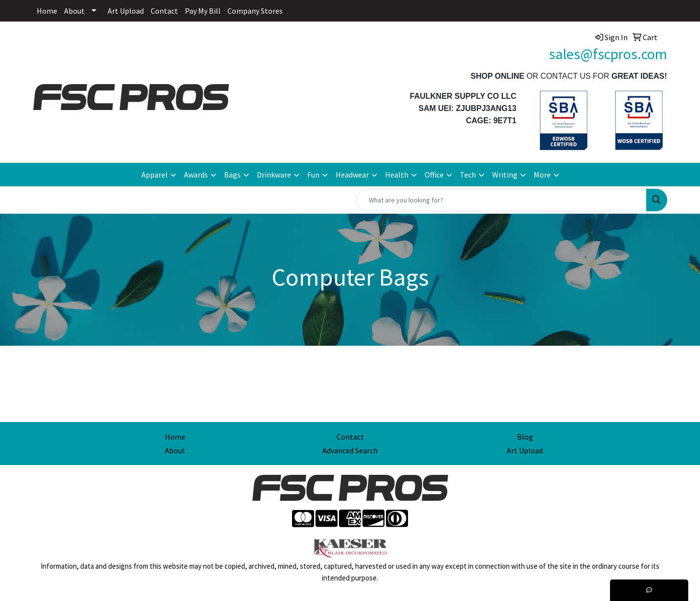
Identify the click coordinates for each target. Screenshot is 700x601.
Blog (525, 437)
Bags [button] (232, 175)
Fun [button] (313, 175)
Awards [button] (196, 175)
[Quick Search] (501, 200)
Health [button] (397, 175)
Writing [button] (505, 175)
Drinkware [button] (274, 175)
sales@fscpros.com (608, 54)
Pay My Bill (203, 11)
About (74, 11)
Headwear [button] (352, 175)
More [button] (542, 175)
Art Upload (126, 11)
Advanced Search (350, 450)
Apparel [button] (155, 175)
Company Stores (255, 11)
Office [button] (434, 175)
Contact (164, 11)
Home (47, 11)
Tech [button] (468, 175)
